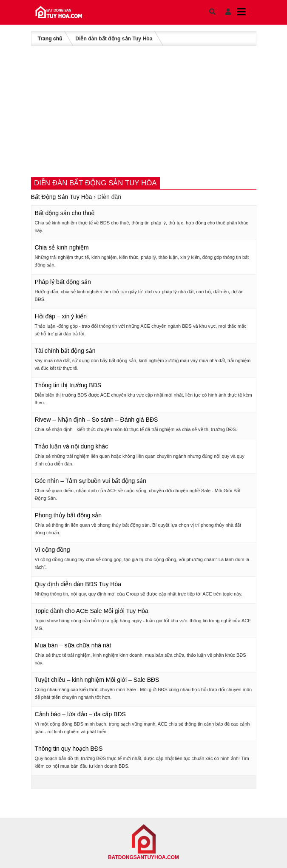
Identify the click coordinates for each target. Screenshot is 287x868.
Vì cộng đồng (53, 550)
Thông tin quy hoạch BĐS (69, 749)
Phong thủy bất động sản (68, 515)
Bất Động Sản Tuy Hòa (62, 197)
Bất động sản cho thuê (65, 213)
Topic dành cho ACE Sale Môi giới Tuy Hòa (92, 611)
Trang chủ (50, 39)
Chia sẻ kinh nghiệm (62, 247)
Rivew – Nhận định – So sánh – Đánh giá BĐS (97, 420)
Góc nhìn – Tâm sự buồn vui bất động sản (91, 481)
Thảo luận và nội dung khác (72, 446)
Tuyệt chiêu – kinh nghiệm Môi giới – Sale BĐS (97, 680)
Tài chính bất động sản (65, 351)
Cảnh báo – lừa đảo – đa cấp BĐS (80, 714)
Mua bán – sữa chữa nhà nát (73, 645)
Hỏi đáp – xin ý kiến (61, 316)
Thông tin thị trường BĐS (68, 385)
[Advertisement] (144, 111)
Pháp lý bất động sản (63, 282)
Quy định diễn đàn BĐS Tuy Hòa (78, 584)
